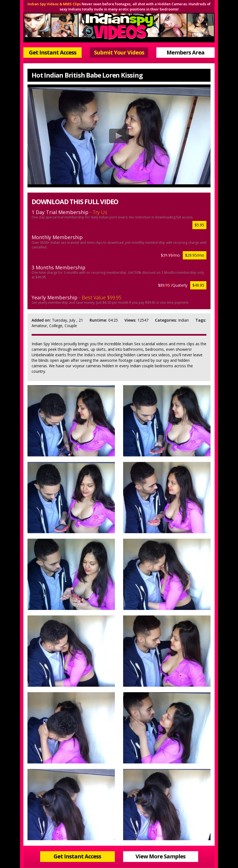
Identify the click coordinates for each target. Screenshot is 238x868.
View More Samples (160, 856)
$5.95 (199, 225)
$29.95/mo (195, 255)
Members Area (186, 52)
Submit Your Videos (119, 52)
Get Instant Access (53, 52)
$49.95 (198, 285)
